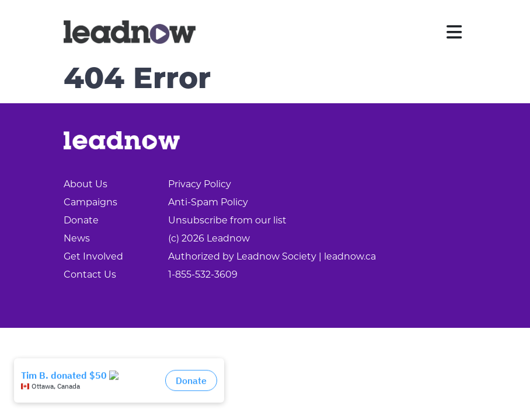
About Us (86, 184)
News (77, 238)
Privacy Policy (200, 184)
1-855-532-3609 (203, 274)
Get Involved (93, 256)
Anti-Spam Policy (208, 202)
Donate (81, 220)
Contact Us (90, 274)
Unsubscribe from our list (227, 220)
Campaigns (90, 202)
